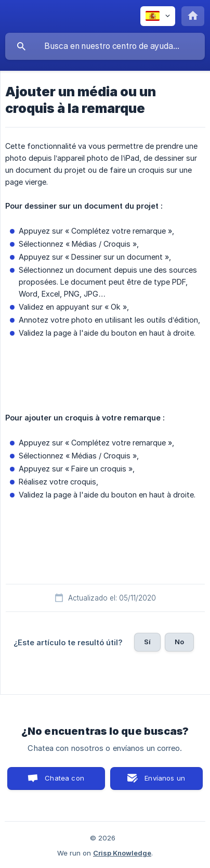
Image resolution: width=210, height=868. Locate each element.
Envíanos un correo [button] (165, 782)
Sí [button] (147, 642)
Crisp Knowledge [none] (122, 853)
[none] (158, 16)
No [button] (179, 642)
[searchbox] (105, 46)
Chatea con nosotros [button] (62, 782)
